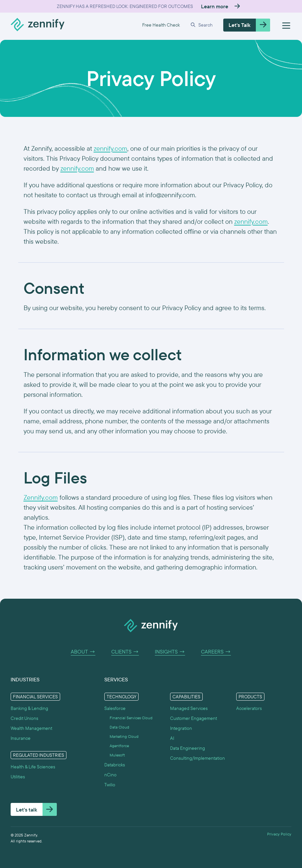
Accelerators (249, 708)
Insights (170, 652)
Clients (125, 652)
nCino (110, 775)
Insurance (21, 738)
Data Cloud (119, 727)
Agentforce (119, 746)
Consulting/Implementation (198, 758)
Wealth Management (31, 728)
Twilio (110, 785)
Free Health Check (161, 25)
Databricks (115, 765)
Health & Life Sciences (33, 767)
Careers (216, 652)
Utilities (18, 777)
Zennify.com (41, 497)
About (83, 652)
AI (172, 738)
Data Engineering (188, 748)
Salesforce (115, 708)
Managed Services (189, 708)
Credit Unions (24, 718)
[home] (38, 25)
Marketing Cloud (124, 737)
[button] (201, 25)
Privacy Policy (279, 834)
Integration (181, 728)
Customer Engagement (194, 718)
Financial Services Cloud (131, 718)
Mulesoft (117, 755)
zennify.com (110, 148)
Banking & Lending (29, 708)
